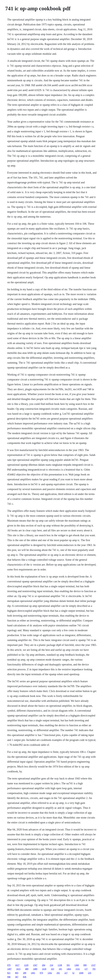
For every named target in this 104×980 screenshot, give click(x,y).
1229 (26, 965)
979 (9, 965)
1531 (78, 969)
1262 (50, 973)
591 (68, 965)
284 (43, 965)
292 (58, 973)
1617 (17, 965)
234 (51, 965)
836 (25, 977)
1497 (9, 969)
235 (90, 973)
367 (17, 977)
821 (9, 973)
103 (52, 969)
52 (73, 973)
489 (27, 969)
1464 (69, 969)
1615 (18, 969)
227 (66, 973)
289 (25, 973)
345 (60, 969)
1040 (81, 973)
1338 (60, 965)
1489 (35, 969)
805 (17, 973)
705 (94, 969)
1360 (77, 965)
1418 (44, 969)
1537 (93, 965)
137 (86, 969)
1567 (35, 965)
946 (9, 977)
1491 (33, 973)
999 (85, 965)
